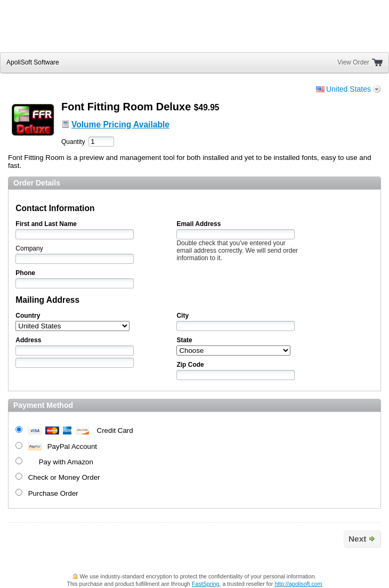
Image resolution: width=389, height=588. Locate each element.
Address (28, 340)
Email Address (198, 224)
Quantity (73, 142)
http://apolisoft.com (298, 584)
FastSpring (206, 584)
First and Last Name (46, 224)
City (183, 316)
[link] (353, 30)
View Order (353, 62)
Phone (25, 273)
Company (29, 248)
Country (28, 316)
